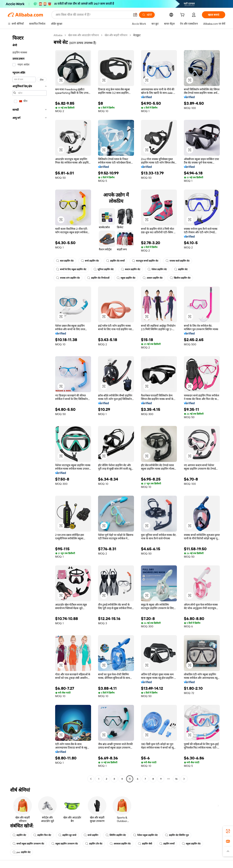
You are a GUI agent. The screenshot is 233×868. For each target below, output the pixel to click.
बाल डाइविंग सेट (65, 261)
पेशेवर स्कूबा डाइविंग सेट (145, 835)
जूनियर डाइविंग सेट (104, 269)
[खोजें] (147, 15)
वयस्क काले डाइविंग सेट (178, 261)
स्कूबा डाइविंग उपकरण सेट (65, 844)
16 (176, 779)
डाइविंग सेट (181, 269)
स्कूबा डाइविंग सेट (126, 278)
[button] (135, 15)
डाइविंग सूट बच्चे (67, 835)
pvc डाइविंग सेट (22, 852)
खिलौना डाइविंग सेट (180, 278)
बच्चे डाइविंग (91, 835)
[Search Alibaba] (93, 15)
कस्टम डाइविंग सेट (131, 269)
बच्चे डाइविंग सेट (90, 261)
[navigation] (30, 407)
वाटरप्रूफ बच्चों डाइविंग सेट (145, 261)
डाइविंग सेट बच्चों (115, 261)
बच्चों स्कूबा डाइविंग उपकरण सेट (28, 844)
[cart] (183, 15)
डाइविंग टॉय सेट (94, 844)
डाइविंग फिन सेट (42, 835)
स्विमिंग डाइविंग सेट (116, 835)
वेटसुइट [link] (137, 35)
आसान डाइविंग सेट (153, 278)
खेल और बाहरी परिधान (116, 35)
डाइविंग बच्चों (167, 844)
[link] (228, 831)
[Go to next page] (184, 779)
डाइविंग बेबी (145, 844)
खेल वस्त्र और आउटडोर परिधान (83, 35)
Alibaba (58, 35)
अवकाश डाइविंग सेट (120, 844)
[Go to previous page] (91, 779)
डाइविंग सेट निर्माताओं (98, 278)
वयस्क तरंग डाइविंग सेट (68, 278)
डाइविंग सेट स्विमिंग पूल (177, 835)
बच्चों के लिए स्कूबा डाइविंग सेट (71, 269)
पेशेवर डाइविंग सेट (157, 269)
